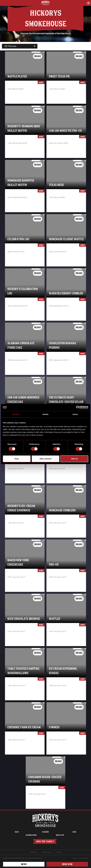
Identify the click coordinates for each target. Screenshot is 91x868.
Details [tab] (45, 414)
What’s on (60, 835)
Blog (17, 832)
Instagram (47, 852)
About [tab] (75, 414)
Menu (24, 864)
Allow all (74, 459)
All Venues (10, 46)
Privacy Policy (84, 858)
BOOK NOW (67, 864)
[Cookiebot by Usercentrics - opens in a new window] (78, 407)
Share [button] (38, 56)
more (41, 82)
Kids (74, 832)
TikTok (59, 852)
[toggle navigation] (88, 3)
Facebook (33, 852)
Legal (75, 858)
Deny (17, 459)
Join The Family (45, 841)
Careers (45, 832)
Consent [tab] (16, 414)
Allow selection (45, 459)
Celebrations (31, 835)
